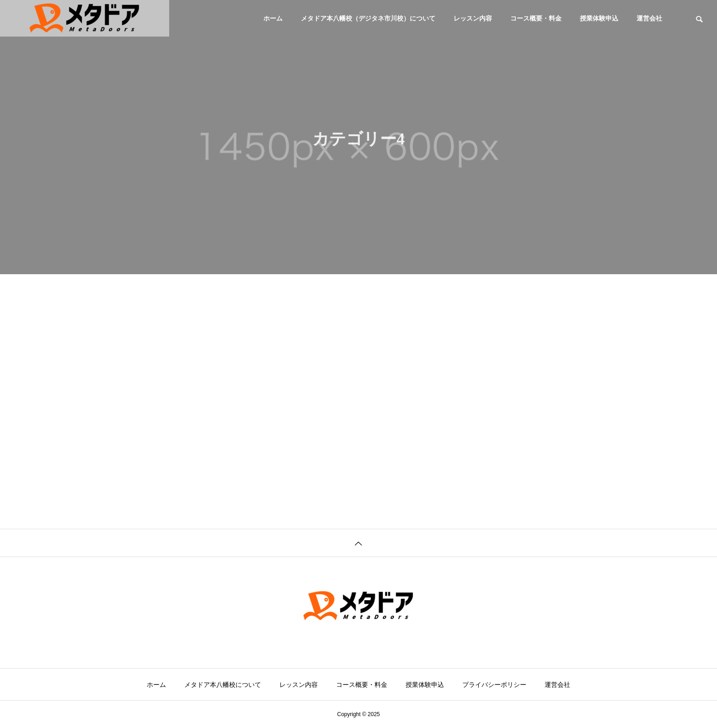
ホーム (273, 18)
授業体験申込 (599, 18)
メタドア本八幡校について (223, 685)
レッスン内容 (473, 18)
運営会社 (649, 18)
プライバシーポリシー (494, 685)
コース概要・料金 (536, 18)
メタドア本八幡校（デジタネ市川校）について (368, 18)
